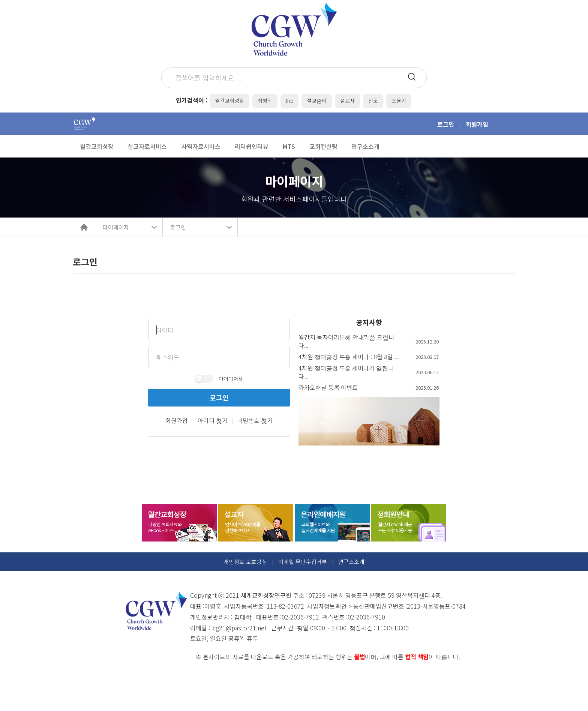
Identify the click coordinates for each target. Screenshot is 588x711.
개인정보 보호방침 (245, 562)
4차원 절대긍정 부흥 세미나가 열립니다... (346, 372)
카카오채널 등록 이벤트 (328, 387)
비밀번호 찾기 (255, 420)
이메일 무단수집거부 (303, 562)
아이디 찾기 (213, 420)
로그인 (446, 124)
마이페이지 (116, 227)
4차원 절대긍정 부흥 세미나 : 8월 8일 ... (349, 357)
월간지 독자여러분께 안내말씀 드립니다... (346, 341)
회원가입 (477, 124)
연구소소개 (351, 562)
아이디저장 (231, 379)
